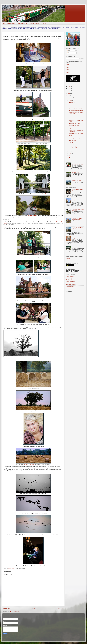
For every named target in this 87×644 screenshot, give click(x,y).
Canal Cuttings (69, 278)
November (71, 99)
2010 (69, 94)
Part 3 (67, 68)
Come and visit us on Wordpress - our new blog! (77, 164)
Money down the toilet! (73, 142)
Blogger (51, 639)
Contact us (43, 23)
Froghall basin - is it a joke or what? (76, 123)
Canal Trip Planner (70, 280)
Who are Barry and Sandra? (10, 23)
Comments (70, 53)
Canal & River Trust (70, 276)
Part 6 (67, 72)
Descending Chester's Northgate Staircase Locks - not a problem (78, 200)
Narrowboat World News (71, 285)
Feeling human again (73, 146)
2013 (69, 88)
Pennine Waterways (70, 286)
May (70, 155)
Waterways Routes (70, 288)
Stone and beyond (72, 119)
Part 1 (67, 64)
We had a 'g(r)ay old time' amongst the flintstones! (77, 237)
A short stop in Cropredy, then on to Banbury (77, 219)
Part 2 (67, 66)
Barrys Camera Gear (23, 23)
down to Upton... (75, 172)
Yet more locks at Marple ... (74, 148)
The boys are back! (72, 129)
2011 (69, 92)
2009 (69, 96)
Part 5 (67, 71)
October (71, 101)
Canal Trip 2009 (69, 260)
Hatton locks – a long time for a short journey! (77, 247)
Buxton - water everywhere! (74, 139)
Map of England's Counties (72, 283)
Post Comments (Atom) (14, 611)
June (70, 154)
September (71, 102)
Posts (69, 50)
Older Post (60, 609)
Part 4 (67, 69)
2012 (69, 90)
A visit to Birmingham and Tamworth (76, 110)
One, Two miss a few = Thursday (75, 109)
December (71, 97)
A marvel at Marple (72, 137)
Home (34, 609)
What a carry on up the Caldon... (75, 125)
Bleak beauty (71, 144)
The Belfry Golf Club (29, 464)
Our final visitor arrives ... (74, 115)
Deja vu (70, 135)
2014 (69, 87)
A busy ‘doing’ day (72, 141)
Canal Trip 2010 (69, 258)
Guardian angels (72, 117)
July (70, 152)
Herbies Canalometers (71, 281)
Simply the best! (72, 107)
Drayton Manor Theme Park (41, 194)
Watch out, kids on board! (74, 127)
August (70, 150)
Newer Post (7, 609)
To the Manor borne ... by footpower (76, 133)
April (70, 157)
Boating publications (34, 23)
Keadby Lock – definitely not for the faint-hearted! (78, 228)
